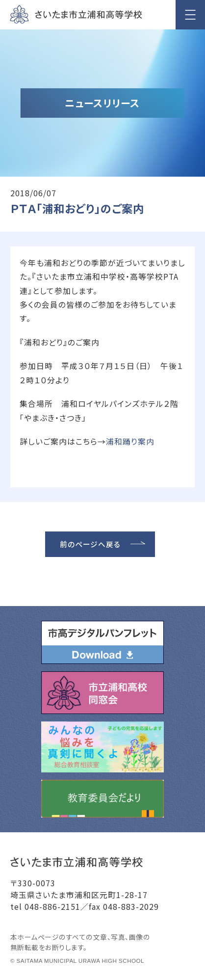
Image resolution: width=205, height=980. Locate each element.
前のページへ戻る (90, 544)
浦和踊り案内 (130, 441)
